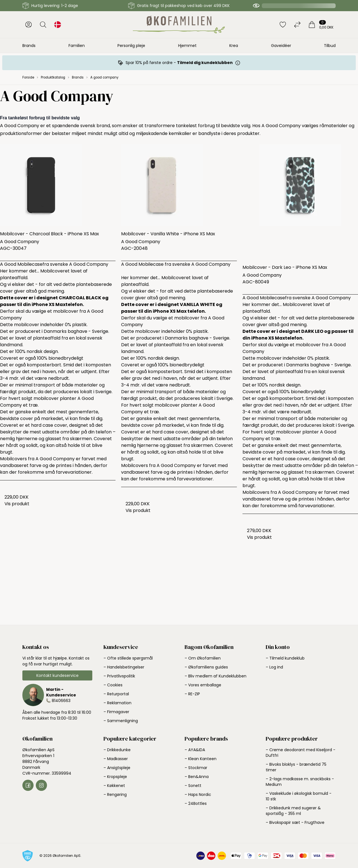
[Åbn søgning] (43, 25)
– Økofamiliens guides (206, 667)
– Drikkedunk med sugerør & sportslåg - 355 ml (293, 811)
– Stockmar (196, 768)
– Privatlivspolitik (119, 676)
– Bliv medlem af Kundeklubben (215, 676)
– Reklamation (117, 703)
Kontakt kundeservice (57, 675)
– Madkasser (116, 759)
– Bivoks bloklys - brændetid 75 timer (296, 767)
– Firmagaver (116, 712)
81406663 (61, 701)
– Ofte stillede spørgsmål (128, 658)
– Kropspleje (115, 777)
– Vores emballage (203, 685)
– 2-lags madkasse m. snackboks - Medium (300, 782)
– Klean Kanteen (201, 759)
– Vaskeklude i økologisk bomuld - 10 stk (299, 796)
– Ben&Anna (197, 777)
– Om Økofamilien (203, 658)
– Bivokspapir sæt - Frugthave (295, 822)
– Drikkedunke (117, 750)
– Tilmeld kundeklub (285, 658)
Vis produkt (17, 504)
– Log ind (274, 667)
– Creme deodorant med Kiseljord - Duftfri (301, 753)
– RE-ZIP (192, 694)
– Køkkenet (114, 786)
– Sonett (193, 786)
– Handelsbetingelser (124, 667)
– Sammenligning (121, 721)
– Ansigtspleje (117, 768)
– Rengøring (115, 795)
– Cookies (113, 685)
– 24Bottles (196, 803)
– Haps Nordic (198, 795)
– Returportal (116, 694)
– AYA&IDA (195, 750)
